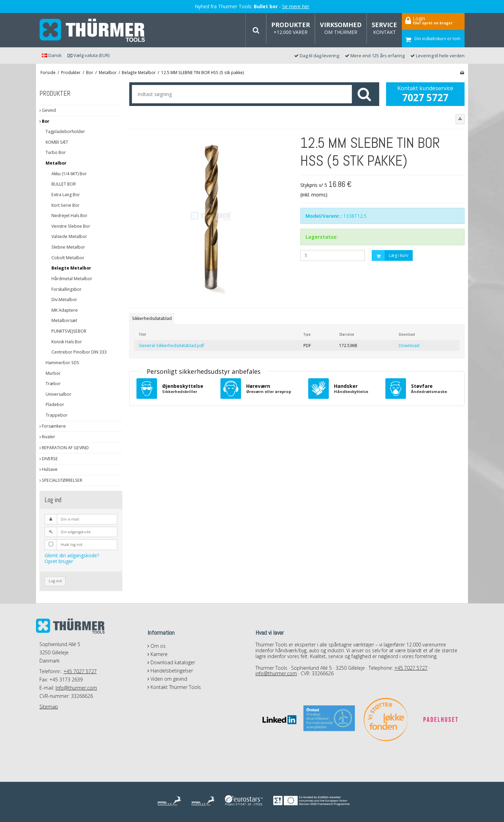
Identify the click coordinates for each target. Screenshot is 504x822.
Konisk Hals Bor (67, 342)
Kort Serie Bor (65, 205)
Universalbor (58, 394)
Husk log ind (71, 545)
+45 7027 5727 (80, 671)
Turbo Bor (56, 152)
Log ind (55, 581)
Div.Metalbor (64, 300)
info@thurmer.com (276, 673)
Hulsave (49, 469)
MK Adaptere (65, 310)
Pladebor (55, 404)
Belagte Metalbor (71, 268)
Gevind (48, 110)
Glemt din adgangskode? (72, 555)
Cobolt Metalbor (68, 258)
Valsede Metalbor (69, 236)
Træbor (53, 384)
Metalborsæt (64, 320)
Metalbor (56, 163)
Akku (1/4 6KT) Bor (69, 174)
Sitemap (49, 707)
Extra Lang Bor (66, 195)
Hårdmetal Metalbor (72, 279)
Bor (44, 121)
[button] (460, 119)
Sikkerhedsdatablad (152, 318)
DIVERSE (49, 459)
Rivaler (47, 437)
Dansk (52, 55)
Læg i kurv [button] (390, 256)
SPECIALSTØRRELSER (61, 480)
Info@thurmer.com (76, 688)
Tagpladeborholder (65, 132)
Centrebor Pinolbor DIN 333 (79, 352)
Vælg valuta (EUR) (88, 55)
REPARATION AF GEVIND (64, 448)
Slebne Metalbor (68, 247)
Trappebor (57, 415)
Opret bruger (59, 561)
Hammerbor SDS (62, 363)
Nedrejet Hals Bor (69, 216)
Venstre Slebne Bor (71, 226)
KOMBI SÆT (57, 142)
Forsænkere (53, 426)
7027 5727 (425, 97)
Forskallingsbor (67, 289)
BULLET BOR (64, 184)
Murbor (53, 373)
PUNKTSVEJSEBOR (69, 331)
